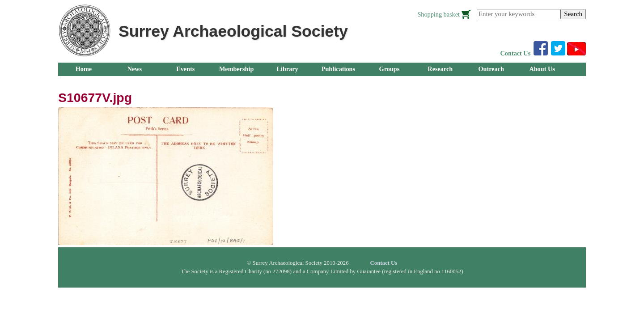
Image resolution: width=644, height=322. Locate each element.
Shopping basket (439, 14)
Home (84, 69)
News (135, 69)
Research (440, 69)
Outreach (491, 69)
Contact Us (516, 53)
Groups (390, 69)
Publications (338, 69)
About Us (542, 69)
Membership (237, 69)
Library (287, 69)
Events (185, 69)
